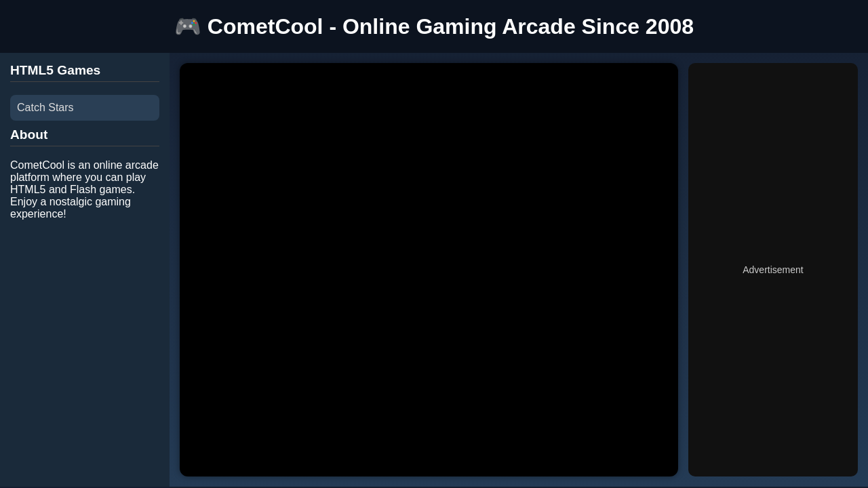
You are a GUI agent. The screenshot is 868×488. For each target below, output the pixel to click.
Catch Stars (45, 107)
